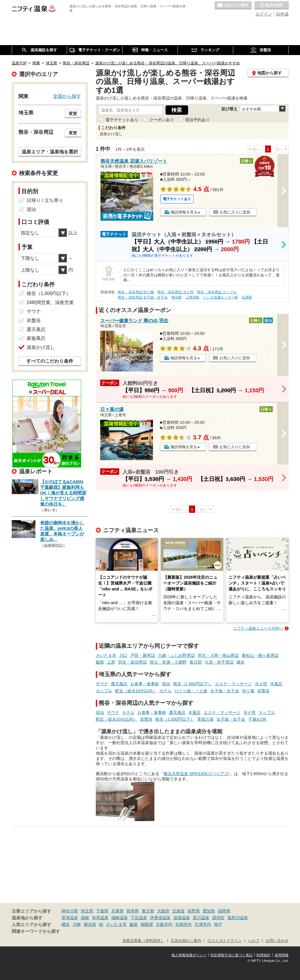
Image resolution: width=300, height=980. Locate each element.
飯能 (100, 662)
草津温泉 (70, 918)
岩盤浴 (263, 691)
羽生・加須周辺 (132, 662)
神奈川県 (70, 911)
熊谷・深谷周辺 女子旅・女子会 (143, 297)
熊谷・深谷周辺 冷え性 (175, 292)
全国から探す (67, 96)
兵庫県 (117, 911)
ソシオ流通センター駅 (221, 297)
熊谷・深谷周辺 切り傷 (136, 292)
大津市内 (203, 924)
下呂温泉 (139, 918)
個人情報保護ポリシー (189, 955)
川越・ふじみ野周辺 (176, 655)
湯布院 (218, 918)
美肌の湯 (205, 719)
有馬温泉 (100, 918)
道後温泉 (182, 918)
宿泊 (166, 684)
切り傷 (248, 691)
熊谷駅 (177, 297)
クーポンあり (162, 120)
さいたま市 (106, 655)
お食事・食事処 (145, 684)
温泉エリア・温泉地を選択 (50, 152)
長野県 (194, 911)
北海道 (178, 911)
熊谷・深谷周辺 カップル (217, 292)
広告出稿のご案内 (186, 941)
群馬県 (133, 911)
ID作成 (282, 14)
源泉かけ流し (41, 347)
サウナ (102, 684)
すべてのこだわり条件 (50, 361)
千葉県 (102, 911)
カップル (104, 691)
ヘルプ (254, 941)
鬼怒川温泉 (238, 918)
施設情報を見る (184, 212)
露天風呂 (119, 684)
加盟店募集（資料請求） (143, 941)
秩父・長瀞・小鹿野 (168, 662)
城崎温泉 (120, 918)
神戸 (218, 924)
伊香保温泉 (160, 918)
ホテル (166, 691)
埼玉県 (87, 911)
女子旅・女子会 (225, 691)
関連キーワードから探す (36, 931)
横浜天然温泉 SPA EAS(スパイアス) (196, 774)
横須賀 (90, 924)
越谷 (241, 662)
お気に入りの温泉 (233, 6)
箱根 (85, 918)
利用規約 (263, 955)
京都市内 (183, 924)
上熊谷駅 (192, 297)
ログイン (264, 14)
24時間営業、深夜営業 (50, 303)
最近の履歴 (272, 6)
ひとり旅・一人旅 (191, 691)
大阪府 (163, 911)
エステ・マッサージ (233, 684)
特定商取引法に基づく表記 (231, 955)
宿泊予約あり (197, 120)
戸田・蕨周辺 (143, 655)
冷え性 (261, 684)
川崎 (77, 924)
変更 (73, 114)
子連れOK (257, 719)
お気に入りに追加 (235, 212)
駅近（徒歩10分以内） (136, 691)
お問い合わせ (277, 941)
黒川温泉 (201, 918)
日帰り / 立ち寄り (45, 200)
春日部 (196, 662)
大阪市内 (164, 924)
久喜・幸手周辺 (219, 662)
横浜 (66, 924)
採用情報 (282, 955)
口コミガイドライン (225, 941)
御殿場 (147, 924)
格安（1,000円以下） (193, 684)
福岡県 (224, 911)
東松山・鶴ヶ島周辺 (260, 655)
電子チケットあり (122, 120)
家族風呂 (36, 338)
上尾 (111, 662)
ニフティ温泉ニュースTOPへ (258, 628)
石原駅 (247, 297)
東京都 (148, 911)
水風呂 (276, 684)
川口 (123, 655)
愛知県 (209, 911)
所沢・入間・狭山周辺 (218, 655)
